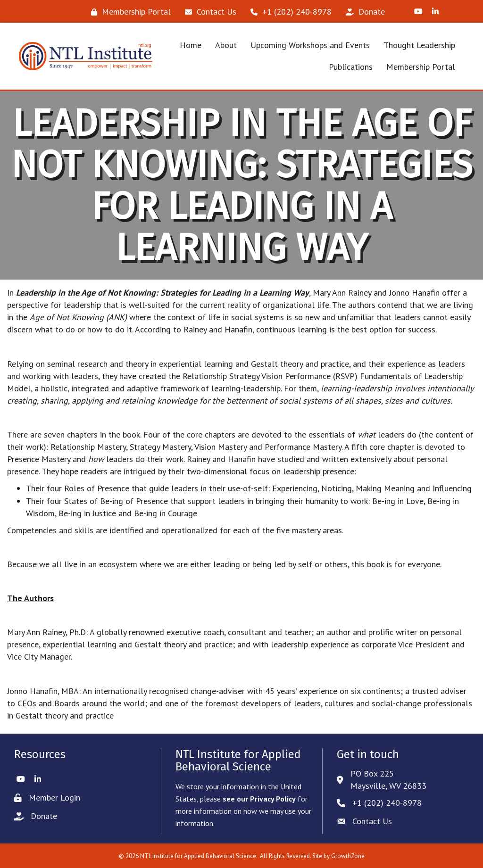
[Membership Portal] (129, 12)
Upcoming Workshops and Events (310, 45)
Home (191, 45)
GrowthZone (348, 856)
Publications (351, 67)
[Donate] (363, 12)
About (226, 45)
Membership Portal (421, 67)
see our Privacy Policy (259, 799)
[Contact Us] (208, 12)
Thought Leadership (419, 45)
